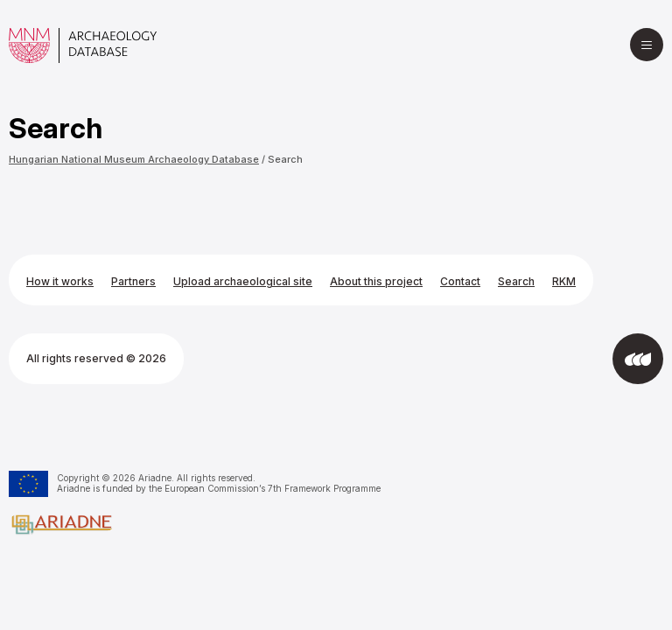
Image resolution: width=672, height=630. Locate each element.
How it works (60, 281)
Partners (133, 281)
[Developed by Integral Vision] (638, 359)
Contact (460, 281)
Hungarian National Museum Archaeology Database (134, 159)
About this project (376, 281)
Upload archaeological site (243, 281)
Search (285, 159)
